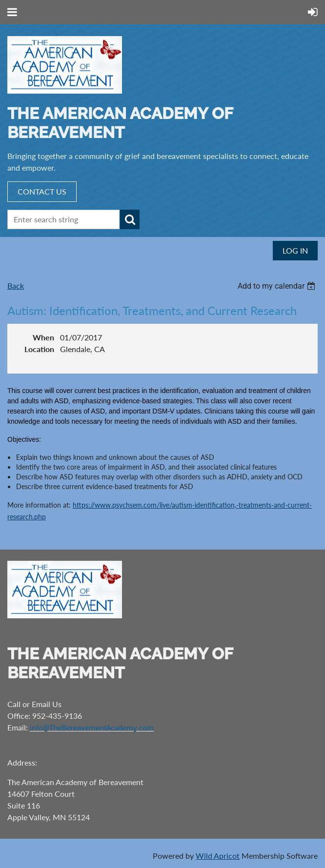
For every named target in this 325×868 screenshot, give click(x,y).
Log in (295, 250)
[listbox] (278, 286)
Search (130, 219)
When (43, 337)
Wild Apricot (218, 856)
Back (16, 286)
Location (39, 349)
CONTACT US (42, 191)
